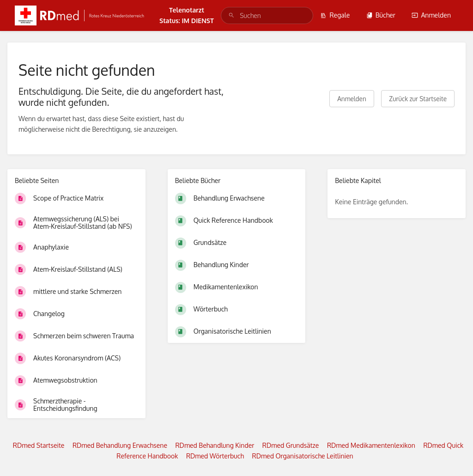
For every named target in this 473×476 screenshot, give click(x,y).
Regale (335, 15)
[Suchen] (231, 15)
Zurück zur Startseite (418, 99)
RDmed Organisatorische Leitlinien (303, 456)
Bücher (381, 15)
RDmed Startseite (39, 445)
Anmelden (431, 15)
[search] (267, 15)
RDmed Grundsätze (291, 445)
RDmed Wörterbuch (215, 456)
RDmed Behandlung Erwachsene (120, 445)
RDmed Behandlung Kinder (215, 445)
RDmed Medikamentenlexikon (371, 445)
